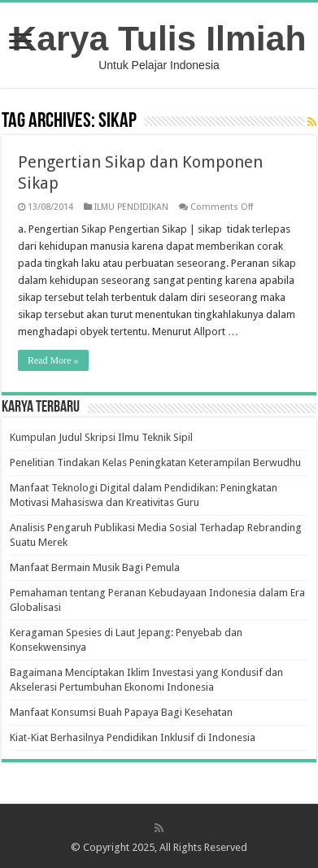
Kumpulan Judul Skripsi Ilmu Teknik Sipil (101, 437)
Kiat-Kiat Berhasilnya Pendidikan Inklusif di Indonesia (133, 737)
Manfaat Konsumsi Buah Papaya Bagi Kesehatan (121, 712)
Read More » (53, 360)
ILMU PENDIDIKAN (131, 207)
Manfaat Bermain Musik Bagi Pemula (95, 567)
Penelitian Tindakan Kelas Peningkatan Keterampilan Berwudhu (155, 462)
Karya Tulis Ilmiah (159, 38)
